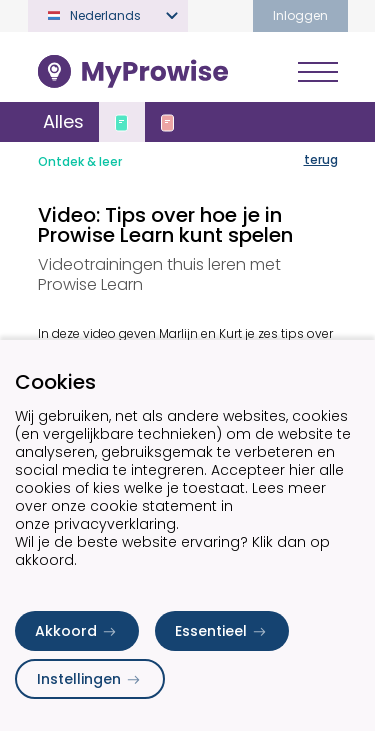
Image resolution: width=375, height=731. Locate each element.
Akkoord (77, 631)
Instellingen (90, 679)
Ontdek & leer (80, 161)
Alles (63, 121)
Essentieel (222, 631)
